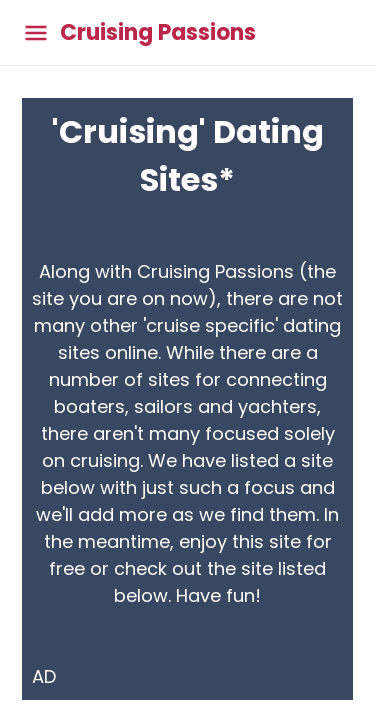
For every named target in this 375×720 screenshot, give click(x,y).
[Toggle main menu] (36, 32)
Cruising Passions (158, 33)
